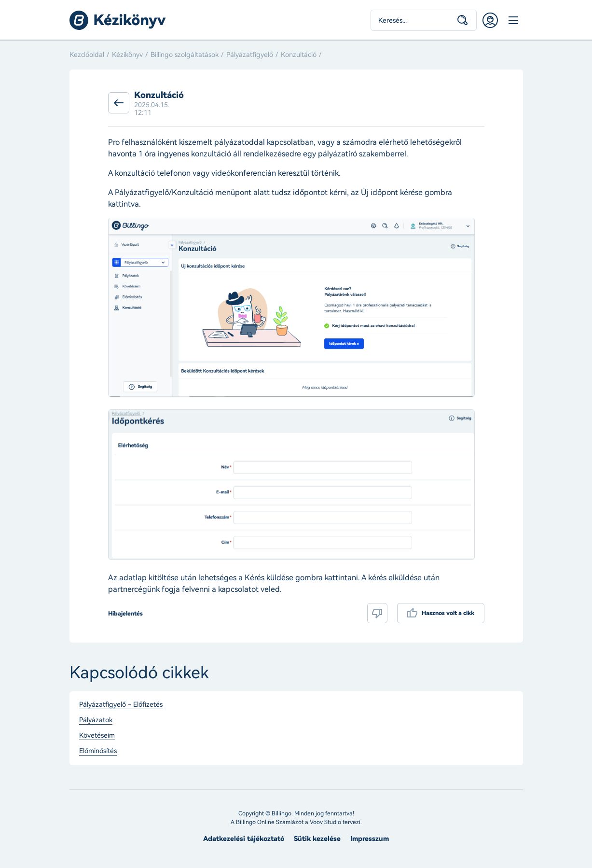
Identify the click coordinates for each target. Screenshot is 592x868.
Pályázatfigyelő (250, 55)
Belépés (490, 20)
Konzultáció (299, 55)
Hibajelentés (125, 614)
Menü (513, 20)
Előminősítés (98, 751)
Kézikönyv (127, 55)
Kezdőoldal (87, 55)
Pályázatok (96, 720)
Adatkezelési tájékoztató (244, 839)
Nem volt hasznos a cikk (377, 613)
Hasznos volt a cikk (448, 613)
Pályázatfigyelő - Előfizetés (121, 705)
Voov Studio (325, 822)
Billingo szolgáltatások (185, 55)
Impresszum (370, 839)
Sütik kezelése (317, 839)
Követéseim (97, 736)
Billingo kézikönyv (118, 20)
